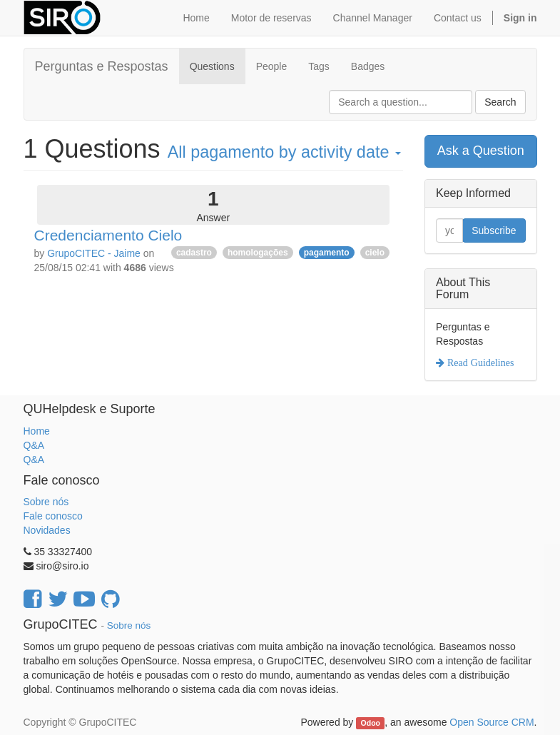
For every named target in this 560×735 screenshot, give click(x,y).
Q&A (34, 445)
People (272, 66)
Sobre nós (46, 502)
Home (37, 431)
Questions (212, 66)
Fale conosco (53, 516)
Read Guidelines (479, 363)
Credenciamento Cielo (108, 235)
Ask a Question (481, 151)
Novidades (47, 530)
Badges (368, 66)
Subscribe (494, 230)
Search (500, 102)
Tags (319, 66)
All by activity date (284, 152)
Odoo (371, 723)
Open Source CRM (492, 722)
